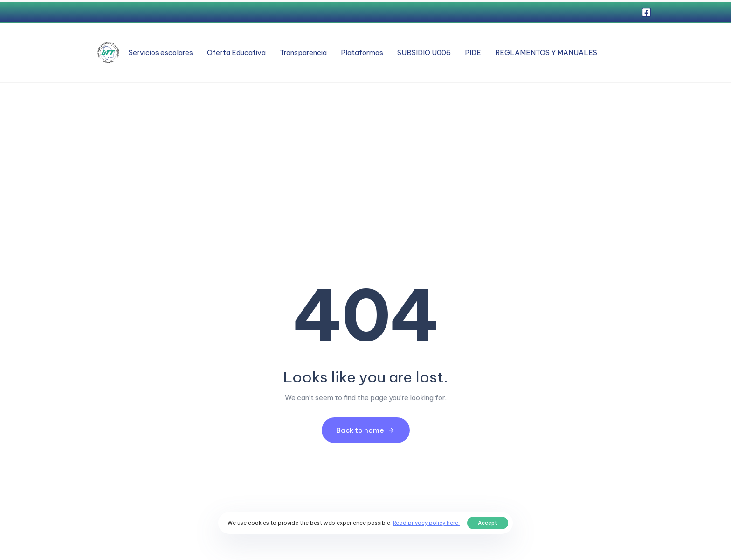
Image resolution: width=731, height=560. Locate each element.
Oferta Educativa (236, 52)
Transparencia (303, 52)
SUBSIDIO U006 (424, 52)
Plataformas (362, 52)
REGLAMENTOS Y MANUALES (546, 52)
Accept (488, 523)
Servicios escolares (161, 52)
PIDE (473, 52)
